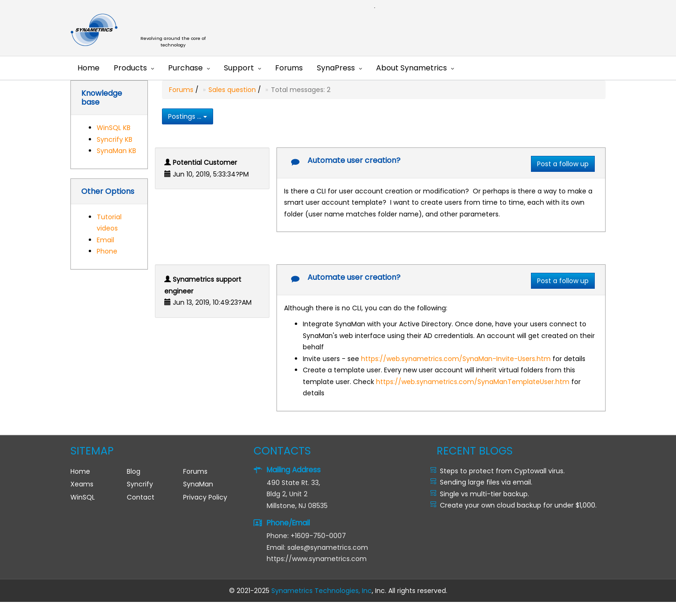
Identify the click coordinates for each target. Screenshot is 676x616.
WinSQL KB (114, 128)
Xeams (82, 484)
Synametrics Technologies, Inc (322, 591)
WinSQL (83, 497)
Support (239, 68)
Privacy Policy (205, 497)
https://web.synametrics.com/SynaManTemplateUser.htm (473, 382)
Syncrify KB (115, 139)
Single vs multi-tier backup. (484, 494)
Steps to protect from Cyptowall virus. (502, 471)
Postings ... (188, 116)
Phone (107, 251)
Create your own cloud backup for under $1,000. (518, 505)
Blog (134, 471)
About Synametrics (411, 68)
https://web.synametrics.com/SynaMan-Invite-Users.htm (456, 359)
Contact (141, 497)
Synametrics (178, 30)
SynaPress (336, 68)
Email (105, 240)
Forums (289, 68)
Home (88, 68)
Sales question (232, 90)
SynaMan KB (116, 151)
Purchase (185, 68)
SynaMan (198, 484)
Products (130, 68)
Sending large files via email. (486, 482)
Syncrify (140, 484)
